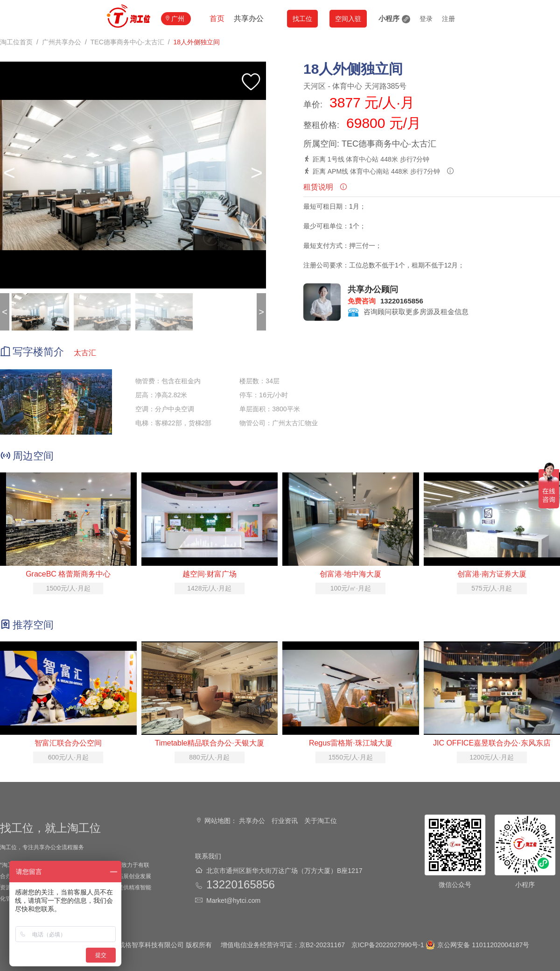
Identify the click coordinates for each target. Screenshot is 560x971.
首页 (217, 18)
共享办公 (249, 18)
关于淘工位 (321, 821)
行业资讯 (285, 821)
